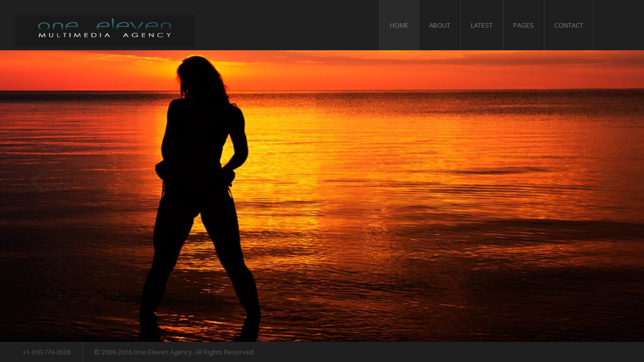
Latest (482, 25)
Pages (524, 25)
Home (399, 25)
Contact (569, 25)
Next (607, 181)
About (440, 25)
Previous (37, 181)
